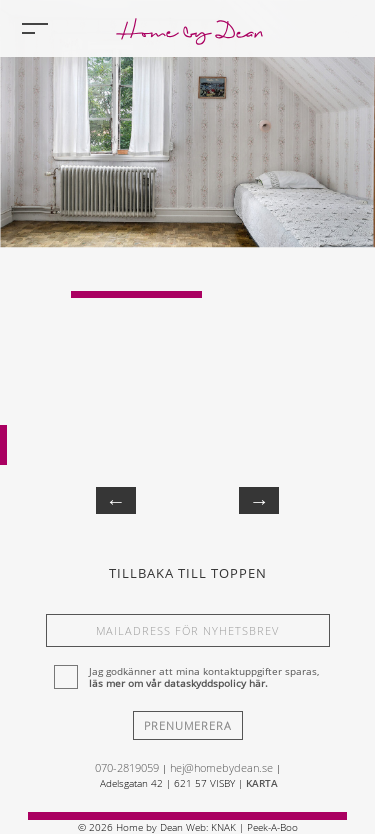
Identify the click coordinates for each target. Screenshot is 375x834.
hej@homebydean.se (221, 767)
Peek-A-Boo (272, 827)
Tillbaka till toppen (188, 573)
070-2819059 (127, 767)
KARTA (262, 783)
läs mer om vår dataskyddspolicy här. (178, 683)
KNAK (223, 827)
